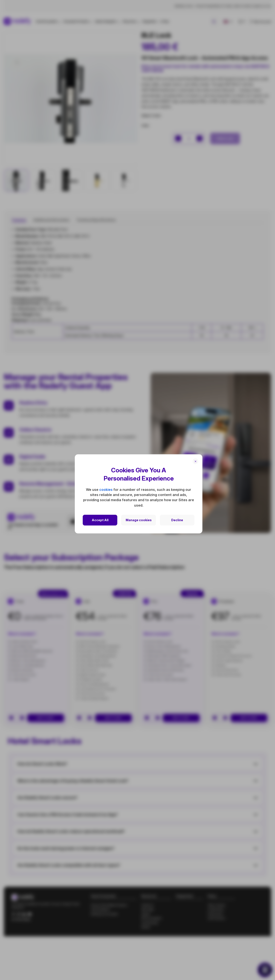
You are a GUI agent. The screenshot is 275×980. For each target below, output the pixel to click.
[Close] (195, 461)
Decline (177, 520)
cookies (106, 490)
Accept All (100, 520)
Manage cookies (139, 520)
